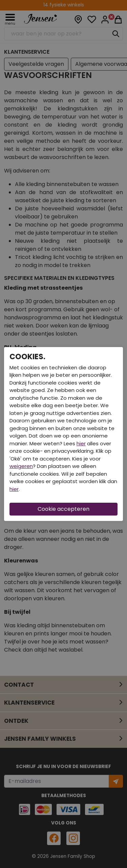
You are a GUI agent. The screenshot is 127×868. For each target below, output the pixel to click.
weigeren (21, 466)
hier (81, 443)
